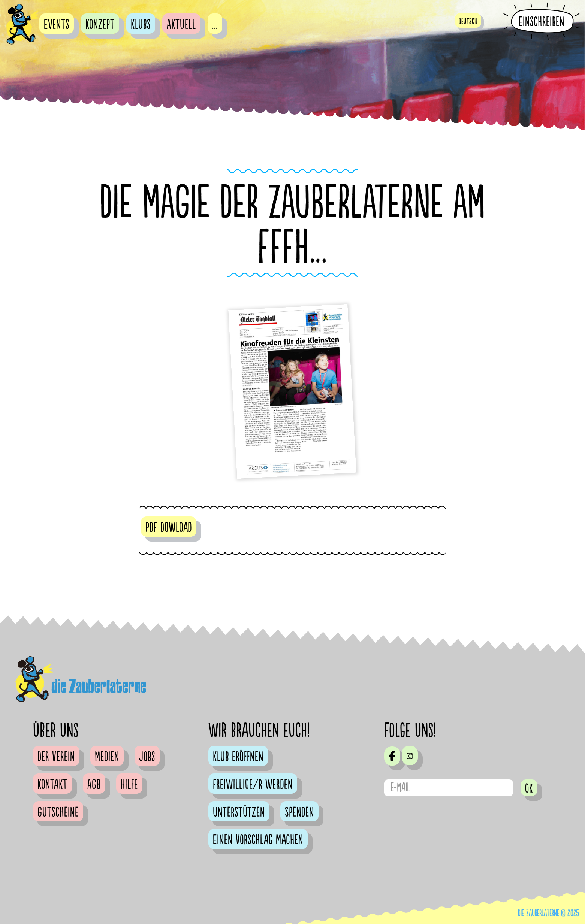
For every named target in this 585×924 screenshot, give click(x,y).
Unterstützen (239, 812)
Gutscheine (58, 812)
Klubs (141, 25)
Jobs (147, 757)
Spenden (299, 812)
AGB (94, 785)
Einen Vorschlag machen (258, 840)
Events (57, 25)
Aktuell (181, 25)
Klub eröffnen (238, 757)
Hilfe (129, 785)
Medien (107, 757)
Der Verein (56, 757)
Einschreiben (542, 22)
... (215, 25)
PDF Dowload (169, 528)
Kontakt (52, 785)
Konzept (100, 25)
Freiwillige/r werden (253, 785)
